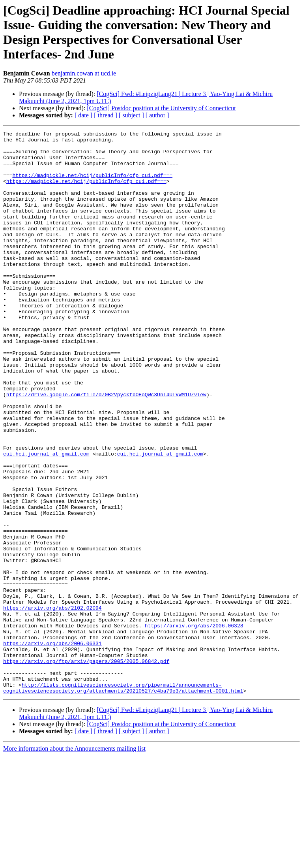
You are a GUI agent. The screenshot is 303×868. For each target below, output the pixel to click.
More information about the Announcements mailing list (74, 861)
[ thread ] (106, 115)
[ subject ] (131, 115)
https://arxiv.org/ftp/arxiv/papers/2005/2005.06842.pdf (86, 768)
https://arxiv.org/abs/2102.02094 (52, 704)
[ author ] (157, 115)
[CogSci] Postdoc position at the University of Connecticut (161, 108)
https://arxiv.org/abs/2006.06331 (52, 746)
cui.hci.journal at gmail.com (46, 519)
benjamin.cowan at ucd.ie (84, 73)
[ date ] (83, 115)
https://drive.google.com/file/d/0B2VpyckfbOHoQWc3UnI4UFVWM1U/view (106, 448)
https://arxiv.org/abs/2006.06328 (194, 725)
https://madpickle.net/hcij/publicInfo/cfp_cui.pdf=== (92, 185)
